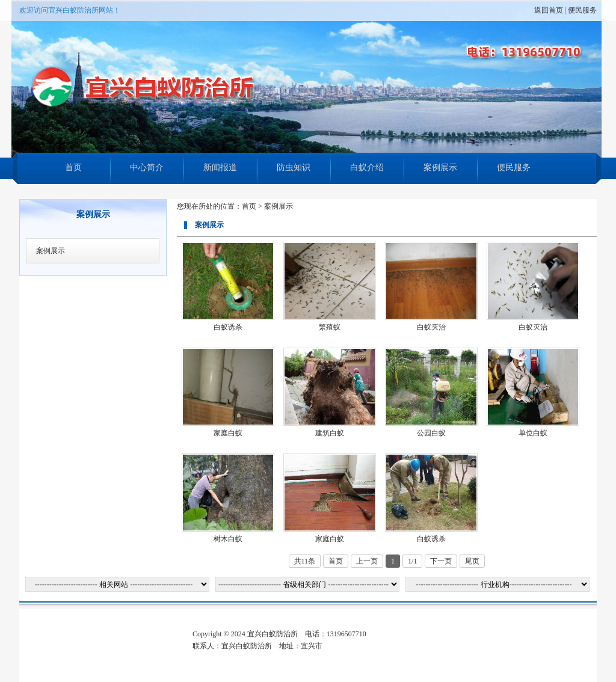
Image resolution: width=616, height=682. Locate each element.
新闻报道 (220, 167)
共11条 (305, 561)
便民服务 (582, 10)
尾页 (472, 561)
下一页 (441, 561)
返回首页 (549, 10)
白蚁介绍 (367, 167)
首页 (73, 167)
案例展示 (440, 167)
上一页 (367, 561)
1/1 (412, 561)
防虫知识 (294, 167)
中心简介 (147, 167)
